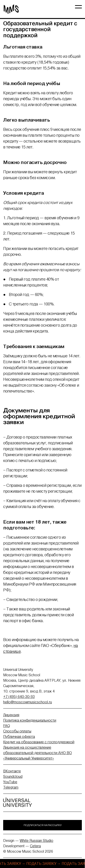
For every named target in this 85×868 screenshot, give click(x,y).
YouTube (10, 782)
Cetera (35, 846)
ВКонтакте (12, 771)
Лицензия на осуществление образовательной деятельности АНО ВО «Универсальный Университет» (38, 753)
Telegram (11, 787)
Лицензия (11, 715)
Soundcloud (13, 776)
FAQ (7, 726)
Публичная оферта (19, 736)
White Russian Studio (36, 840)
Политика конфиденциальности (30, 720)
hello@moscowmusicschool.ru (28, 702)
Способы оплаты (17, 731)
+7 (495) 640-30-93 (19, 697)
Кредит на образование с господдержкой (39, 742)
